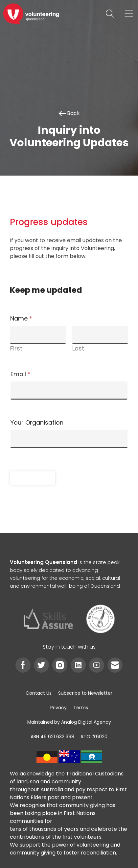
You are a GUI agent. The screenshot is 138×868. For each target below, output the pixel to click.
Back (69, 113)
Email (21, 374)
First (16, 348)
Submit (33, 478)
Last (78, 348)
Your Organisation (37, 423)
